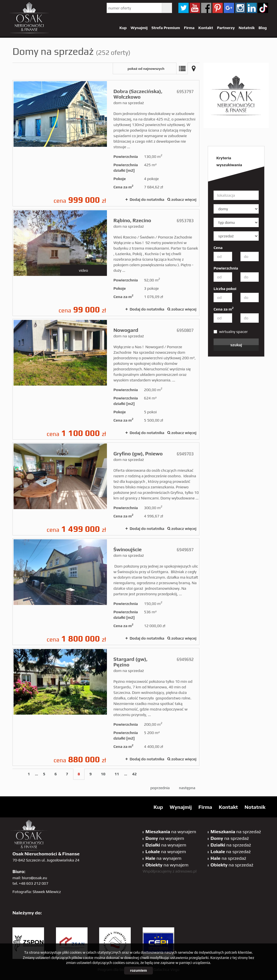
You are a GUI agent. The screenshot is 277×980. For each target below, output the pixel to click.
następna (187, 788)
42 (134, 774)
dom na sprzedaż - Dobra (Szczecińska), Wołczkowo (106, 143)
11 (117, 774)
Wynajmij (139, 28)
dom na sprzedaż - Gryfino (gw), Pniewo (106, 489)
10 (103, 774)
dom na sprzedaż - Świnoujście (106, 592)
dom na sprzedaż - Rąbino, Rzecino (106, 263)
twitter (184, 8)
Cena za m (224, 309)
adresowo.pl (186, 871)
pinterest (218, 8)
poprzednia (160, 788)
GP (229, 8)
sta (240, 8)
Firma (189, 28)
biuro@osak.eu (34, 878)
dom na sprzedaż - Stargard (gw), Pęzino (106, 707)
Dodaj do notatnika (147, 199)
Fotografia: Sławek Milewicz (37, 892)
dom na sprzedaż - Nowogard (106, 379)
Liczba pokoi (225, 289)
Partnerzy (226, 28)
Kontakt (206, 28)
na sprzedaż (236, 832)
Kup (123, 28)
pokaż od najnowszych (146, 69)
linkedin (252, 8)
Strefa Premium (166, 28)
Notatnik (247, 28)
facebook (206, 8)
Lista (182, 68)
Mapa (194, 68)
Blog (263, 28)
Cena (218, 248)
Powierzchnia (226, 268)
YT (195, 8)
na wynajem (171, 832)
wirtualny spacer (231, 332)
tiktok (263, 8)
